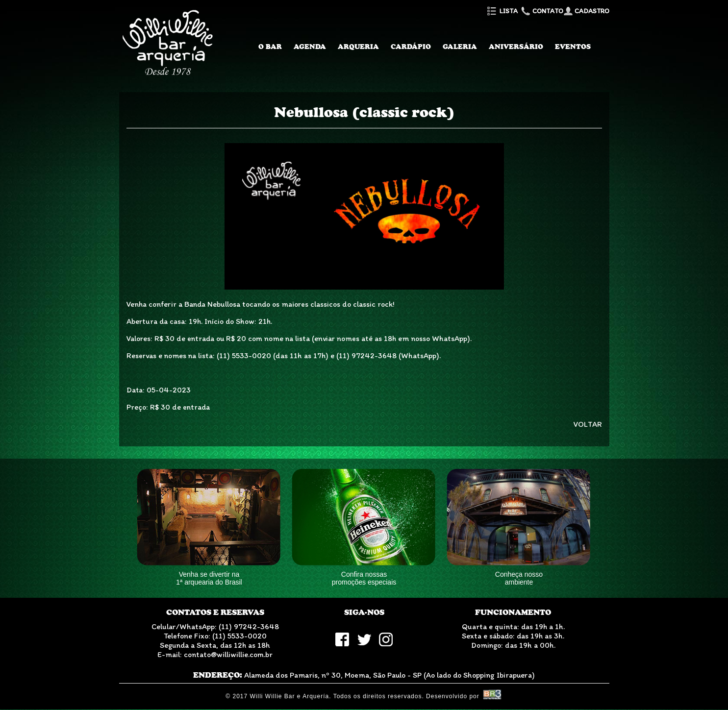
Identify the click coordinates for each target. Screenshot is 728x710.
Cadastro (586, 11)
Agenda (310, 47)
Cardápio (411, 47)
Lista (502, 11)
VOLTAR (588, 424)
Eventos (573, 47)
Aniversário (516, 47)
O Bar (270, 47)
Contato (541, 11)
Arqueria (358, 47)
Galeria (460, 47)
